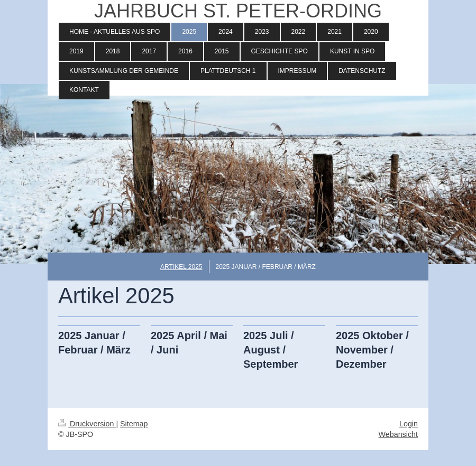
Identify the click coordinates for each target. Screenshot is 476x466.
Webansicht (398, 434)
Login (409, 424)
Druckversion (87, 424)
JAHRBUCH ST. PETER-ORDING (238, 11)
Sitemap (134, 424)
